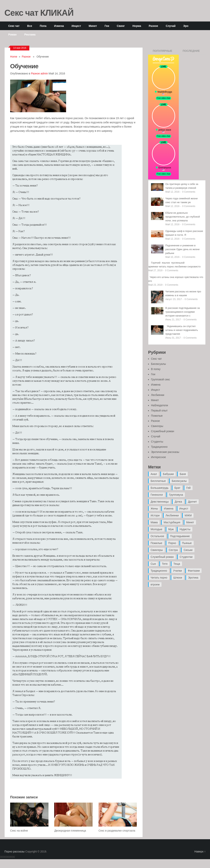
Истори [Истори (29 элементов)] (155, 515)
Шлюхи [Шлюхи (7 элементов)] (178, 578)
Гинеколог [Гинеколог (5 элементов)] (157, 495)
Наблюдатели (160, 405)
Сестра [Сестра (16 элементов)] (173, 550)
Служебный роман (163, 431)
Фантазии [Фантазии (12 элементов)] (194, 571)
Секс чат (14, 26)
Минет (93, 26)
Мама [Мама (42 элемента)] (154, 522)
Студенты (157, 442)
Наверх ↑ (200, 852)
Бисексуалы (158, 364)
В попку (156, 369)
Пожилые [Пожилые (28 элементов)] (156, 543)
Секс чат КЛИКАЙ (39, 12)
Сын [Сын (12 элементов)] (153, 564)
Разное (153, 26)
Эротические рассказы (165, 452)
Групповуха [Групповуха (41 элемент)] (176, 495)
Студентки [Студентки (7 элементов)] (186, 557)
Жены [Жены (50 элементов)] (154, 509)
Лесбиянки (158, 395)
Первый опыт (159, 411)
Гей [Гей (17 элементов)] (188, 488)
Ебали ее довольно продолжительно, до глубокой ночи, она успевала (183, 217)
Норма (137, 26)
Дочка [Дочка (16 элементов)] (178, 502)
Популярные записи (162, 52)
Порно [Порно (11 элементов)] (172, 543)
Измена (59, 26)
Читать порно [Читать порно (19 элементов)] (159, 578)
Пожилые (157, 416)
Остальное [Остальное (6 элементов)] (157, 536)
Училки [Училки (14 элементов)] (177, 571)
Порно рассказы (14, 852)
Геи (107, 26)
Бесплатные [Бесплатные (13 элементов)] (158, 481)
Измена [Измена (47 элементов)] (169, 509)
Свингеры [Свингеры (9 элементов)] (157, 550)
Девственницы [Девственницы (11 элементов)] (160, 502)
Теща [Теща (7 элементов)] (177, 564)
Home (14, 57)
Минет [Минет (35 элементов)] (190, 522)
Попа (43, 26)
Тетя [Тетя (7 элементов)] (165, 564)
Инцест (76, 26)
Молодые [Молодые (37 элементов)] (156, 529)
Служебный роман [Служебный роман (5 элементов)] (162, 557)
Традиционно (159, 447)
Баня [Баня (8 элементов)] (183, 474)
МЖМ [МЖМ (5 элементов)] (188, 515)
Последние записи (191, 52)
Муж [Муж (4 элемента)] (171, 529)
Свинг (121, 26)
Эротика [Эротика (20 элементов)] (193, 578)
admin (44, 73)
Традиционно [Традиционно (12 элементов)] (159, 571)
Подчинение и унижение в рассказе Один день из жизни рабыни (182, 249)
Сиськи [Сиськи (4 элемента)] (188, 550)
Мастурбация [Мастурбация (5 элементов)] (172, 522)
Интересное (158, 457)
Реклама (30, 34)
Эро (186, 26)
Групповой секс (160, 379)
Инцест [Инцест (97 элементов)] (184, 509)
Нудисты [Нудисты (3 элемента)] (185, 529)
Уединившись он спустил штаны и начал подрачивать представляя (182, 330)
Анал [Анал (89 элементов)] (154, 474)
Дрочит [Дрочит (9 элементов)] (192, 502)
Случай (171, 26)
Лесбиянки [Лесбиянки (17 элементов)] (172, 515)
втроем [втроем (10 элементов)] (155, 584)
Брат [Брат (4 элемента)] (177, 488)
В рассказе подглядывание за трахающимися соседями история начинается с (183, 312)
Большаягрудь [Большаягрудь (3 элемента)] (160, 488)
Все (30, 26)
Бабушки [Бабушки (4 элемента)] (168, 474)
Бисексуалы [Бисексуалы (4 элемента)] (179, 481)
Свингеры (157, 426)
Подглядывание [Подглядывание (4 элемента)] (180, 536)
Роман (12, 34)
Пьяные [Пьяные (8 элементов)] (187, 543)
